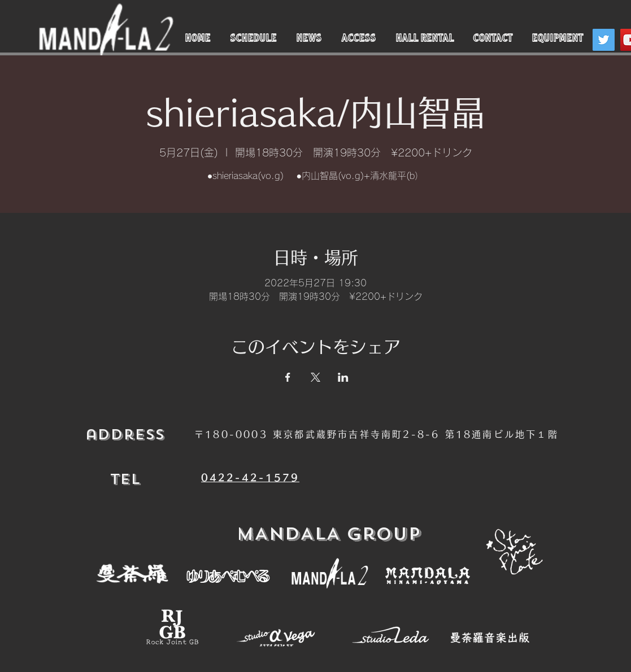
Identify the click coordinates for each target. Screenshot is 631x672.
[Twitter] (604, 40)
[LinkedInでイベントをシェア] (343, 377)
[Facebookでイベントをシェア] (288, 377)
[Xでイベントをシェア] (315, 377)
